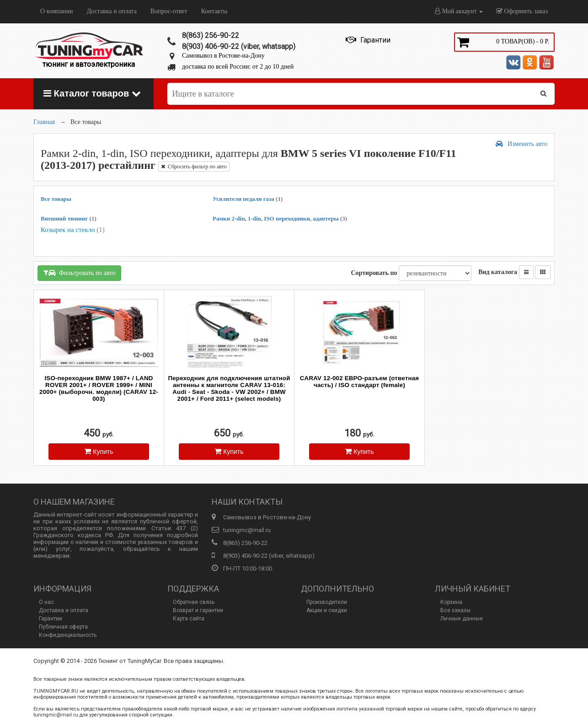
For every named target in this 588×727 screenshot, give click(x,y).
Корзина (451, 602)
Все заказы (455, 610)
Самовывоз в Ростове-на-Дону (223, 56)
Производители (327, 602)
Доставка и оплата (111, 11)
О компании (56, 11)
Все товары (56, 199)
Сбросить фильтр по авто (194, 167)
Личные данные (462, 619)
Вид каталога (498, 272)
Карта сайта (189, 619)
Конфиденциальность (68, 635)
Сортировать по (374, 273)
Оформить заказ (522, 11)
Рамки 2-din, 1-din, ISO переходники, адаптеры (280, 218)
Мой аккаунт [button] (459, 11)
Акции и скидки (327, 610)
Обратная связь (194, 602)
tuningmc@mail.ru (247, 530)
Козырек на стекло (73, 230)
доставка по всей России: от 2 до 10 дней (238, 67)
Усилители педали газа (248, 199)
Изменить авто (521, 144)
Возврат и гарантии (198, 610)
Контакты (214, 11)
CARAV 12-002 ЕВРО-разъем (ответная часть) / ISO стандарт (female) (359, 382)
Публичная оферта (63, 627)
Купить (99, 451)
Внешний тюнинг (69, 218)
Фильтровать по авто (79, 273)
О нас (46, 602)
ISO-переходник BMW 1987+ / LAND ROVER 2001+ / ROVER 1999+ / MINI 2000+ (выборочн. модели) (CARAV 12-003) (99, 388)
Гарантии (51, 619)
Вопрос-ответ (169, 11)
